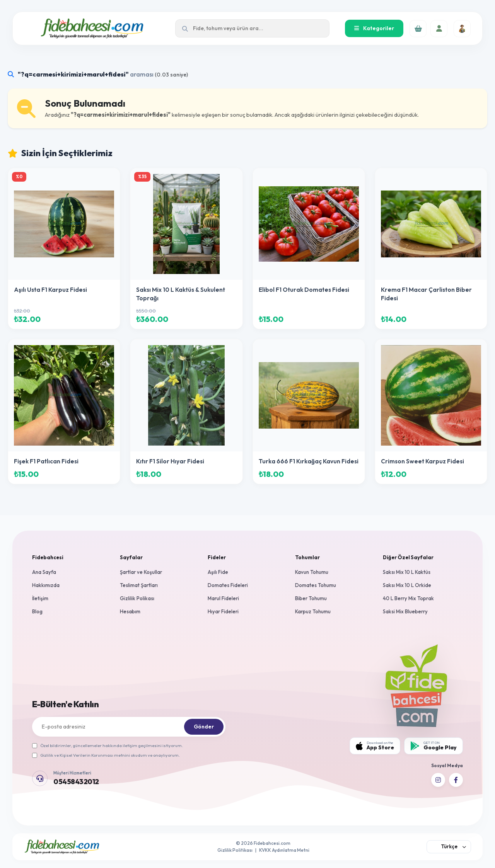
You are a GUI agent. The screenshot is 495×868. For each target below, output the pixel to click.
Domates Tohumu (316, 585)
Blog (37, 611)
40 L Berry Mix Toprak (408, 598)
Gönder (204, 727)
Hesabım (130, 611)
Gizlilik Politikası (235, 850)
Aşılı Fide (218, 572)
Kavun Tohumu (312, 572)
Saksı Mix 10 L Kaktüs (407, 572)
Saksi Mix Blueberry (405, 611)
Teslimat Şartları (139, 585)
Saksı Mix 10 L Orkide (407, 585)
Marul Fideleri (223, 598)
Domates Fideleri (228, 585)
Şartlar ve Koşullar (141, 572)
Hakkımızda (46, 585)
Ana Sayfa (44, 572)
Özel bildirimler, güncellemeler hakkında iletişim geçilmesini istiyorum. (108, 745)
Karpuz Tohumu (313, 611)
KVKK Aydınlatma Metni (284, 850)
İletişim (40, 598)
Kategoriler (374, 28)
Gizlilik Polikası (137, 598)
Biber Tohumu (311, 598)
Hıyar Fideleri (223, 611)
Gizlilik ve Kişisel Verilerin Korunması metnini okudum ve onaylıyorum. (106, 755)
